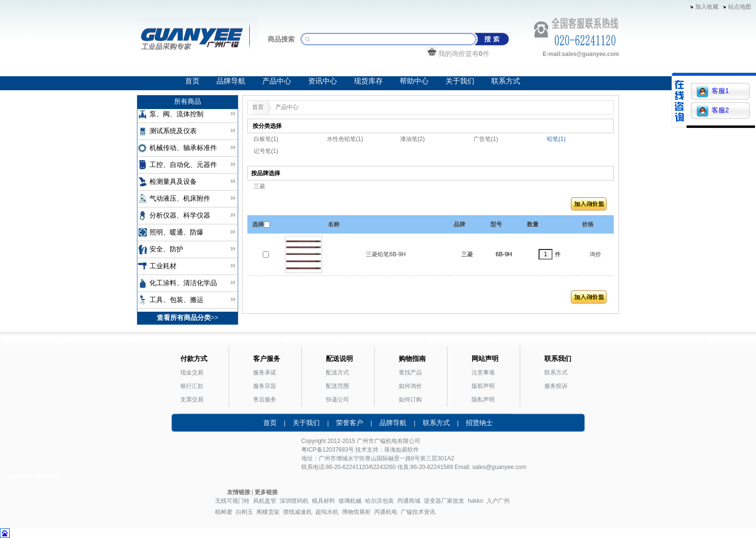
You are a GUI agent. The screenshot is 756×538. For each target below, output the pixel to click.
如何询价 (410, 386)
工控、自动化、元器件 (183, 165)
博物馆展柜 (356, 512)
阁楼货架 (268, 512)
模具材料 (324, 501)
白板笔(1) (266, 139)
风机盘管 (265, 501)
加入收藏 (707, 7)
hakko (475, 501)
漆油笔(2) (412, 139)
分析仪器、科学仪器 (180, 215)
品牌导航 (231, 81)
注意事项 (483, 372)
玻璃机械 (350, 501)
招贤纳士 (479, 423)
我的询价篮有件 (458, 54)
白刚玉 (244, 512)
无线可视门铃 (232, 501)
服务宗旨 (265, 386)
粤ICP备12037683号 (328, 450)
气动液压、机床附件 (180, 199)
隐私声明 (483, 400)
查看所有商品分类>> (188, 318)
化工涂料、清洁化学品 (183, 283)
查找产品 (410, 372)
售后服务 (265, 400)
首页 (192, 81)
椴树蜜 (224, 512)
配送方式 (337, 372)
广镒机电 (386, 441)
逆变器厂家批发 (444, 501)
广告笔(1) (486, 139)
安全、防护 (166, 249)
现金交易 (192, 372)
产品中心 (277, 81)
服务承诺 (265, 372)
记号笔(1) (266, 151)
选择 (258, 224)
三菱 (259, 186)
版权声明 (483, 386)
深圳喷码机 (294, 501)
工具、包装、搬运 (176, 300)
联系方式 (506, 81)
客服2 (713, 111)
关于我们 (460, 81)
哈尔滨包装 (379, 501)
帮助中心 (414, 81)
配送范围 (337, 386)
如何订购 (410, 400)
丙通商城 (409, 501)
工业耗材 (163, 266)
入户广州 (498, 501)
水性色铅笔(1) (345, 139)
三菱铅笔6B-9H (386, 254)
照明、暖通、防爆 (176, 232)
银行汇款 (192, 386)
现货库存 (368, 81)
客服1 (713, 91)
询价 (595, 254)
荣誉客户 (350, 423)
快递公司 (337, 400)
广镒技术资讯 (418, 512)
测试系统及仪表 (173, 131)
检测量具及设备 (173, 182)
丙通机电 (386, 512)
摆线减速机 (297, 512)
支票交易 (192, 400)
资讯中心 (323, 81)
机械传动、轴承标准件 (183, 148)
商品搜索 (281, 39)
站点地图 (740, 7)
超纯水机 (327, 512)
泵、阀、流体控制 (176, 114)
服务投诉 (556, 386)
